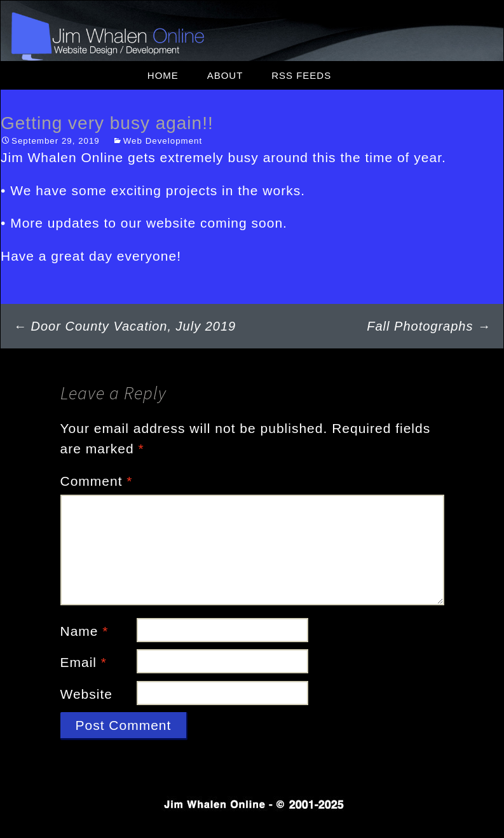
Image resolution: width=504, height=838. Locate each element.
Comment (97, 481)
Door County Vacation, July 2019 (125, 326)
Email (84, 662)
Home (163, 75)
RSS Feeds (301, 75)
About (225, 75)
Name (85, 631)
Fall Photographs (429, 326)
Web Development (163, 141)
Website (86, 694)
